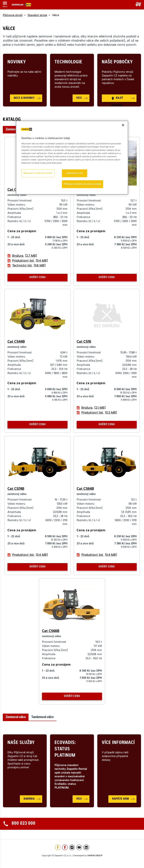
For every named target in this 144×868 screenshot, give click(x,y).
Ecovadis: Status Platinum (65, 749)
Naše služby (21, 743)
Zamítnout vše (75, 173)
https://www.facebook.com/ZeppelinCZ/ (58, 847)
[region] (72, 158)
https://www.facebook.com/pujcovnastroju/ (65, 847)
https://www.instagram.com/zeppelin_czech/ (72, 847)
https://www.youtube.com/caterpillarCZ (79, 847)
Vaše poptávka (137, 4)
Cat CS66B (51, 631)
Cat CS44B (16, 342)
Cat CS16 (84, 342)
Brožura (25, 256)
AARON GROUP (95, 856)
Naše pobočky (117, 62)
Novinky (17, 62)
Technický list (29, 266)
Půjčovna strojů (13, 16)
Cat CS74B (16, 489)
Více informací (118, 743)
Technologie (68, 62)
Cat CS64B (85, 489)
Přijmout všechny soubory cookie (82, 184)
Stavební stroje (37, 16)
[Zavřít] (123, 125)
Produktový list (30, 261)
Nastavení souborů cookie (38, 173)
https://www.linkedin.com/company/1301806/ (86, 847)
